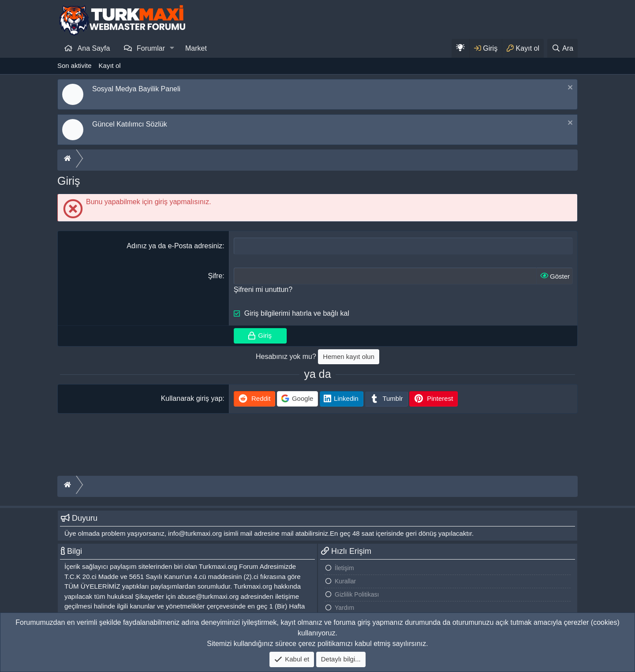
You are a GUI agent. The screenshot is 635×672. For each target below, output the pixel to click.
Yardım (344, 608)
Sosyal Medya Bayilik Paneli (136, 89)
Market (196, 48)
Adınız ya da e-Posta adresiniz (174, 246)
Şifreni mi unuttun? (263, 289)
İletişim (344, 568)
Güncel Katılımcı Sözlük (130, 124)
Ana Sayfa (94, 48)
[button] (172, 48)
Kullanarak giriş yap (192, 398)
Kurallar (345, 581)
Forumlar (151, 48)
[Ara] (562, 48)
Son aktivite (75, 65)
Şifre (215, 276)
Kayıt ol (110, 65)
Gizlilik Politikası (357, 594)
